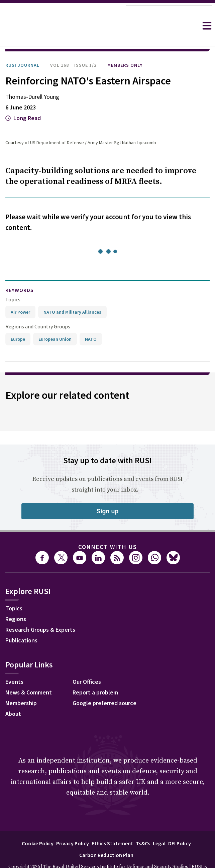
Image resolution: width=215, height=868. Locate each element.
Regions (16, 600)
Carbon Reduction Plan (106, 836)
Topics (13, 281)
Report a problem (95, 674)
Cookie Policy (38, 825)
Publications (21, 622)
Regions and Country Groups (38, 308)
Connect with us (108, 528)
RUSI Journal (22, 46)
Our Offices (87, 663)
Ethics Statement (112, 825)
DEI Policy (180, 825)
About (13, 695)
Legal (159, 825)
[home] (63, 26)
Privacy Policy (73, 825)
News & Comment (29, 674)
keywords (20, 271)
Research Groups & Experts (40, 611)
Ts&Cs (143, 825)
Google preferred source (104, 684)
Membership (21, 684)
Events (14, 663)
